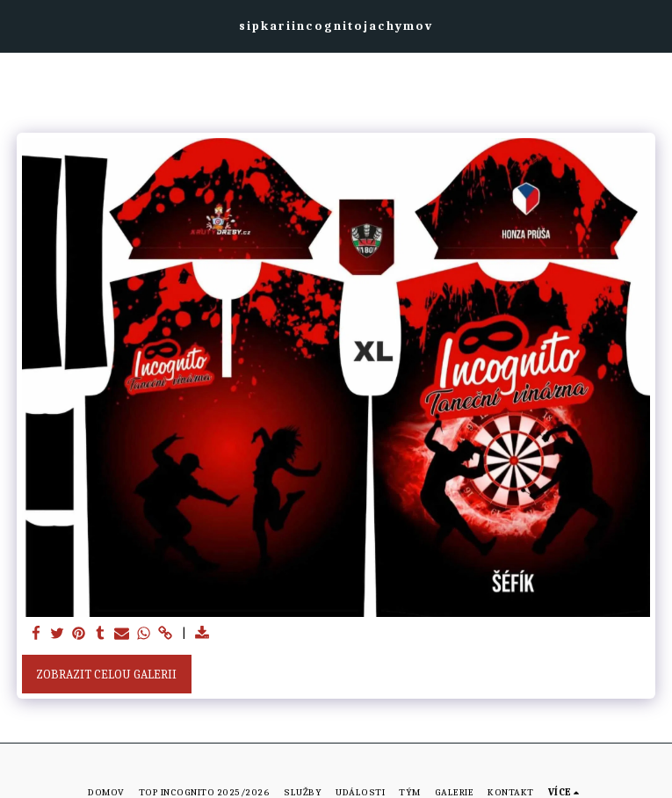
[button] (19, 25)
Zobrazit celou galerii (106, 675)
